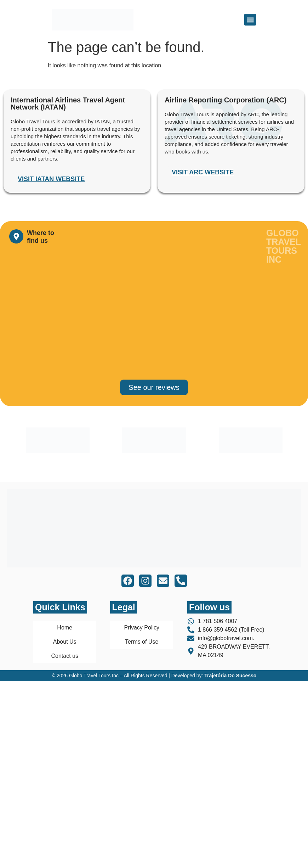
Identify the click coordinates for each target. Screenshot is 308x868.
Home (65, 628)
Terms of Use (142, 642)
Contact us (64, 656)
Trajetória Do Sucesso (230, 676)
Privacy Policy (142, 628)
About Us (65, 642)
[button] (250, 20)
